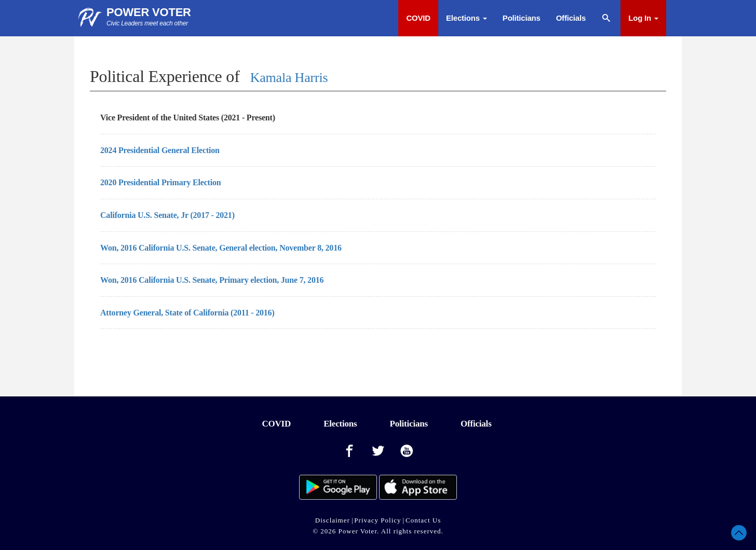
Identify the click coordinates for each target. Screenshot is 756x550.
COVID (418, 18)
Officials (571, 18)
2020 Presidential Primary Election (160, 182)
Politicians (522, 18)
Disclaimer (333, 520)
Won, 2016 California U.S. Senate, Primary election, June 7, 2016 (212, 280)
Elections (467, 18)
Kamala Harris (289, 78)
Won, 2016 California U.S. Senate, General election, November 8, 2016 (221, 248)
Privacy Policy (377, 520)
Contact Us (423, 520)
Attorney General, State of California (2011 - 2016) (187, 313)
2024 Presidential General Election (160, 150)
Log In (643, 18)
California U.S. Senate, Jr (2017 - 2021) (167, 215)
